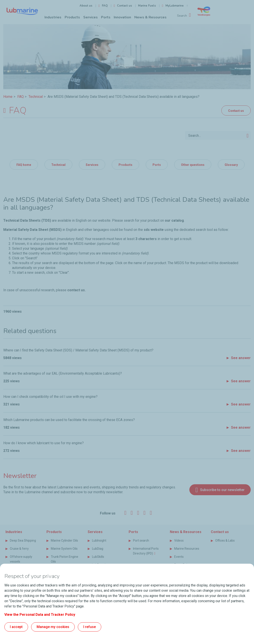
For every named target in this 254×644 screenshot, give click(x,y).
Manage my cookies (53, 627)
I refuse (90, 627)
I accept (16, 627)
